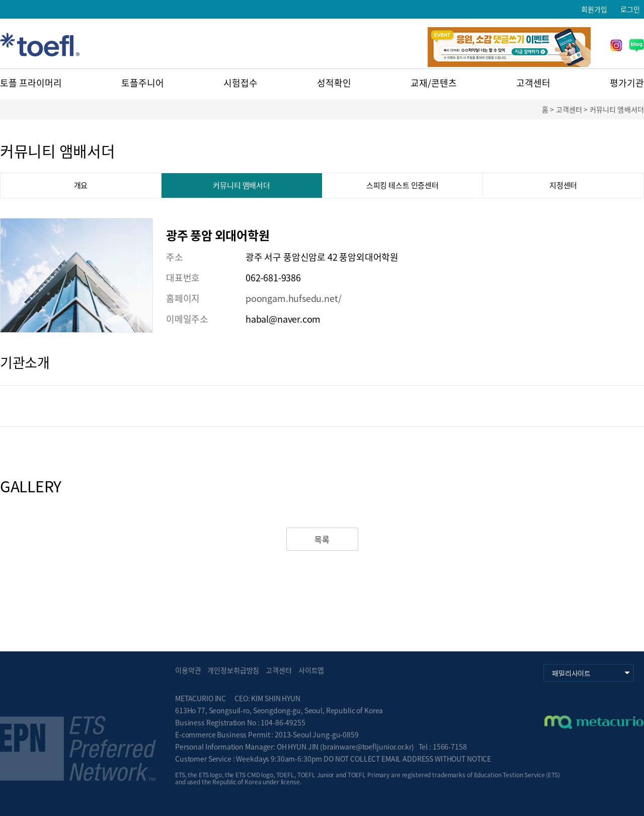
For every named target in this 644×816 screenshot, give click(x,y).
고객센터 (533, 83)
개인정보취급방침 (233, 670)
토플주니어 (143, 83)
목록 (322, 539)
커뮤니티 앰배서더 (242, 185)
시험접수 (240, 83)
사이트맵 (311, 670)
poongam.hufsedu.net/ (293, 298)
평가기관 (627, 83)
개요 (81, 185)
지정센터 (563, 185)
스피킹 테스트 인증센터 (403, 185)
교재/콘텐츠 (434, 83)
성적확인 (334, 83)
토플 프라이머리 (31, 83)
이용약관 (188, 670)
